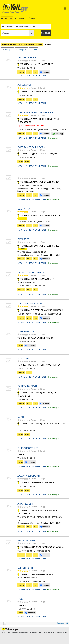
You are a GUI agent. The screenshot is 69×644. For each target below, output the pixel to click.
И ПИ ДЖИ (23, 359)
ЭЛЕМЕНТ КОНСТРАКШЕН (32, 272)
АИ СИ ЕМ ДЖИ (26, 504)
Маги (21, 417)
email (29, 72)
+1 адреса (22, 218)
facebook (45, 72)
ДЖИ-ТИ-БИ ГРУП (27, 386)
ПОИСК (47, 33)
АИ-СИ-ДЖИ (24, 85)
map (36, 72)
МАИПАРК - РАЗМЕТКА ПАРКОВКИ (36, 112)
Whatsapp (58, 134)
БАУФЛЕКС (23, 239)
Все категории (53, 138)
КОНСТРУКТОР (26, 332)
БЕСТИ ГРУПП (25, 209)
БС (19, 175)
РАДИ (21, 599)
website (21, 72)
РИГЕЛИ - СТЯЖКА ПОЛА (31, 147)
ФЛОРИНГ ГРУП (26, 541)
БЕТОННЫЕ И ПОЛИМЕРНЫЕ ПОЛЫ (32, 76)
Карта (34, 50)
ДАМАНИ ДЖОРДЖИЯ (29, 476)
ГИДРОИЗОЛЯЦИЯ (28, 448)
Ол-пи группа (26, 568)
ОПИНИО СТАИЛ (27, 58)
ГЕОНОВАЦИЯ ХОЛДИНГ (31, 303)
